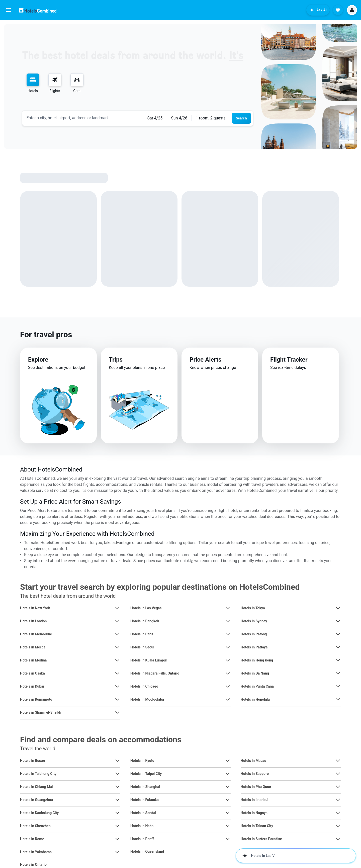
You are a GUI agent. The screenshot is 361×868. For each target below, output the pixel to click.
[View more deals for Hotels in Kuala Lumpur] (228, 660)
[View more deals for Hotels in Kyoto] (228, 761)
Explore (38, 360)
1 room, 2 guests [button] (211, 118)
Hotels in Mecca (33, 647)
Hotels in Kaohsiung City (39, 813)
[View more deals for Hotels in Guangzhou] (117, 800)
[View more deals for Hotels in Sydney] (338, 621)
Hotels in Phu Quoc (256, 787)
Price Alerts (205, 360)
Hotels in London (33, 621)
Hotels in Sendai (143, 813)
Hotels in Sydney (254, 621)
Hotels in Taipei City (146, 774)
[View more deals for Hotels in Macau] (338, 761)
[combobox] (83, 118)
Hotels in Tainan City (257, 826)
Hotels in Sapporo (255, 774)
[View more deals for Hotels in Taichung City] (117, 774)
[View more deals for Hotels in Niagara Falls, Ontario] (228, 673)
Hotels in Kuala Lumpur (149, 660)
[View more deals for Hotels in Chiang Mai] (117, 787)
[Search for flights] (55, 80)
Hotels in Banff (142, 839)
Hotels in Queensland (147, 851)
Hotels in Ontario (33, 864)
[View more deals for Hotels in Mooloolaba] (228, 699)
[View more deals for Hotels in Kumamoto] (117, 699)
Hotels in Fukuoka (145, 800)
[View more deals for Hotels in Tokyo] (338, 608)
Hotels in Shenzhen (35, 826)
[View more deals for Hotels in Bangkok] (228, 621)
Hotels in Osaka (32, 673)
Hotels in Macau (253, 761)
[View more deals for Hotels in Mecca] (117, 647)
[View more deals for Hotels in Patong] (338, 634)
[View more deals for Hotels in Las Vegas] (228, 608)
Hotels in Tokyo (253, 608)
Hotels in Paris (142, 634)
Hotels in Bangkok (145, 621)
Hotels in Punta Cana (257, 686)
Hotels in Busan (32, 761)
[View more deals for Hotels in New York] (117, 608)
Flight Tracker (289, 360)
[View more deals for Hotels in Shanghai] (228, 787)
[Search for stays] (33, 80)
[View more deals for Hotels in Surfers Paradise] (338, 839)
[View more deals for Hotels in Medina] (117, 660)
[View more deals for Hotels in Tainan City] (338, 826)
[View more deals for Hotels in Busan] (117, 761)
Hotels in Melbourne (36, 634)
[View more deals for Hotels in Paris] (228, 634)
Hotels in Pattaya (254, 647)
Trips (116, 360)
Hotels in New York (35, 608)
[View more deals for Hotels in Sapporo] (338, 774)
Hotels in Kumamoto (36, 699)
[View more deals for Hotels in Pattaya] (338, 647)
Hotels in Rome (32, 839)
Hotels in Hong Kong (257, 660)
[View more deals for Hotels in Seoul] (228, 647)
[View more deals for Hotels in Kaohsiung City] (117, 813)
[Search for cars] (77, 80)
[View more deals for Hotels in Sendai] (228, 813)
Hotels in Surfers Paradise (261, 839)
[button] (9, 10)
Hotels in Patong (254, 634)
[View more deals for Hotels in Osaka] (117, 673)
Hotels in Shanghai (145, 787)
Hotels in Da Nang (255, 673)
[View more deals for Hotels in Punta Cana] (338, 686)
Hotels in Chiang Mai (36, 787)
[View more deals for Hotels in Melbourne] (117, 634)
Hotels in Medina (33, 660)
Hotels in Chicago (144, 686)
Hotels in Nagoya (254, 813)
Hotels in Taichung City (38, 774)
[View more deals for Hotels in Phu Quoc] (338, 787)
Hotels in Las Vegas (146, 608)
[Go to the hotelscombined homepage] (38, 10)
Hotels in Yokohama (36, 852)
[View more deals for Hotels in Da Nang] (338, 673)
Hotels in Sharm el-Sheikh (41, 712)
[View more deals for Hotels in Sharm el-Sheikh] (117, 712)
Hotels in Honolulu (255, 699)
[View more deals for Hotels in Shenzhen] (117, 826)
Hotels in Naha (142, 826)
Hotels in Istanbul (254, 800)
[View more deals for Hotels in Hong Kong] (338, 660)
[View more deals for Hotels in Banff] (228, 839)
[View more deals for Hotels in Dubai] (117, 686)
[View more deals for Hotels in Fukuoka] (228, 800)
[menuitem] (33, 83)
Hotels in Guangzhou (36, 800)
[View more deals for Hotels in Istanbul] (338, 800)
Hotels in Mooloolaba (147, 699)
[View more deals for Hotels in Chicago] (228, 686)
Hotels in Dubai (32, 686)
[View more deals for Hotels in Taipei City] (228, 774)
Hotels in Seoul (142, 647)
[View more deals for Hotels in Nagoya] (338, 813)
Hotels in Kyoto (142, 761)
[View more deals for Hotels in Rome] (117, 839)
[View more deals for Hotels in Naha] (228, 826)
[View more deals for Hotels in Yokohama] (117, 852)
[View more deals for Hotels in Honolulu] (338, 699)
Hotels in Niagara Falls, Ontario (155, 673)
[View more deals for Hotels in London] (117, 621)
